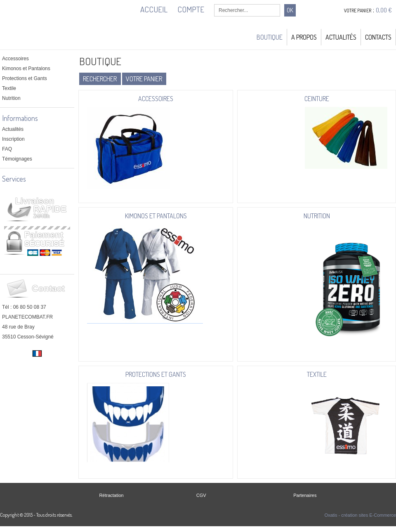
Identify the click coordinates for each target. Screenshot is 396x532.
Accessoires (15, 59)
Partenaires (305, 495)
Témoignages (17, 159)
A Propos (304, 37)
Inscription (13, 139)
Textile (9, 88)
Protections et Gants (25, 78)
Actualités (341, 37)
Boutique (270, 37)
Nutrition (11, 98)
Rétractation (111, 495)
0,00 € (384, 10)
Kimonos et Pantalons (26, 69)
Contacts (378, 37)
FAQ (7, 149)
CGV (201, 495)
